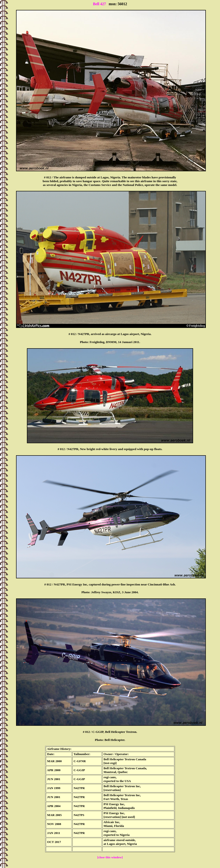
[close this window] (110, 857)
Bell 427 (99, 4)
